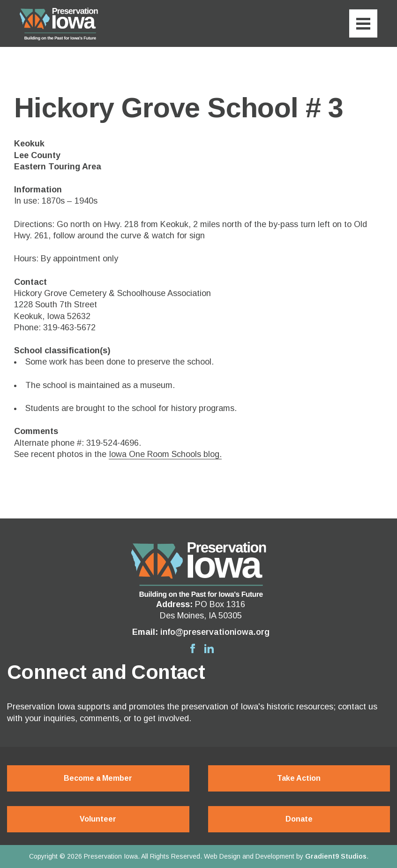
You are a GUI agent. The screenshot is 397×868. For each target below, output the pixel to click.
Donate (299, 819)
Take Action (299, 778)
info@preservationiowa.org (215, 632)
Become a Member (98, 778)
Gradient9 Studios (336, 856)
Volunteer (98, 819)
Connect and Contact (106, 673)
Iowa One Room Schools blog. (165, 454)
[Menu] (363, 23)
